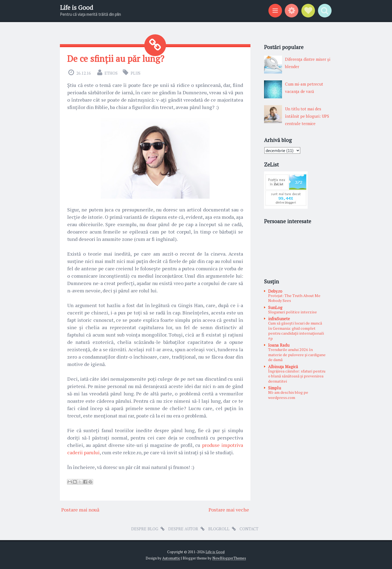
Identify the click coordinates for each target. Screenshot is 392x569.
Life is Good (76, 7)
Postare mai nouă (80, 510)
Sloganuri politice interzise (293, 312)
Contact (249, 529)
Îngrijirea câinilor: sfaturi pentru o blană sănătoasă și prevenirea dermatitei (297, 376)
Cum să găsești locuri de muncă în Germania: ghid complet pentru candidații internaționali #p (296, 331)
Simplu (275, 388)
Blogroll (219, 529)
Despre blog (145, 529)
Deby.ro (275, 291)
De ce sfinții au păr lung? (116, 59)
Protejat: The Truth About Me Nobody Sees (294, 298)
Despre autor (183, 529)
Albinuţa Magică (283, 367)
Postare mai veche (229, 510)
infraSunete (279, 319)
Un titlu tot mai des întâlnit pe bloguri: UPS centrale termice (307, 116)
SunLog (275, 307)
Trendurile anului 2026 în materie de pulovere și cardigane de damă (297, 355)
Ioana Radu (279, 345)
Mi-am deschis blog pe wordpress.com (288, 395)
